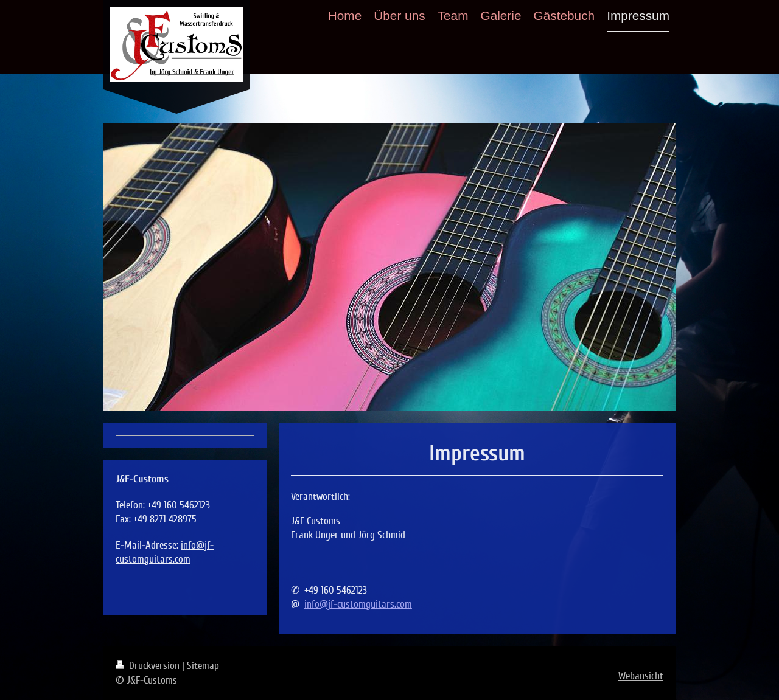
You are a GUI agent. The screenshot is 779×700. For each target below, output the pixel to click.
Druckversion (149, 666)
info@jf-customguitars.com (358, 604)
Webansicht (641, 676)
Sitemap (203, 666)
